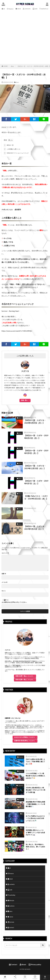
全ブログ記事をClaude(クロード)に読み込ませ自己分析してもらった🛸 (35, 818)
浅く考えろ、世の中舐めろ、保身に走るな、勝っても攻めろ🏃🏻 (35, 847)
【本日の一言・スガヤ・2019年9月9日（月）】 (36, 452)
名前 (4, 574)
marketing (44, 9)
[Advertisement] (25, 37)
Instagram (35, 977)
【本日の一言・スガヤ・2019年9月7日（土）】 (36, 482)
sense (10, 917)
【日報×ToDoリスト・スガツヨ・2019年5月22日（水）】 (36, 497)
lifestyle (11, 900)
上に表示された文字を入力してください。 (15, 602)
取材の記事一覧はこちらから (24, 679)
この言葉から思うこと (12, 149)
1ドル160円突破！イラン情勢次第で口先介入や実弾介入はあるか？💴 (35, 776)
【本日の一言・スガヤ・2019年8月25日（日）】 (36, 437)
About (23, 964)
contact (11, 927)
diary (12, 66)
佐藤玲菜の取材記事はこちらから (24, 741)
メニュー (25, 977)
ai (3, 9)
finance (10, 9)
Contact (13, 964)
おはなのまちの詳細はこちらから (24, 737)
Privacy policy (35, 964)
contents (27, 9)
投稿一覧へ (24, 400)
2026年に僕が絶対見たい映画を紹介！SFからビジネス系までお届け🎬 (36, 790)
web (35, 9)
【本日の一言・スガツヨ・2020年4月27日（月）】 (35, 422)
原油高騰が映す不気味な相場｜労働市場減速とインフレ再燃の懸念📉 (35, 804)
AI (23, 814)
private (11, 922)
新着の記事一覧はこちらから (24, 676)
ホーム (5, 977)
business (11, 906)
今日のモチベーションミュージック (16, 153)
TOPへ (45, 977)
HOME (6, 66)
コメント (5, 553)
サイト (4, 591)
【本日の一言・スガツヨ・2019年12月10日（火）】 (35, 467)
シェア (15, 977)
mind (18, 9)
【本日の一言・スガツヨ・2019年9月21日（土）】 (35, 528)
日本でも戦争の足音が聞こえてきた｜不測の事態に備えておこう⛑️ (35, 762)
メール (4, 582)
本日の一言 (9, 145)
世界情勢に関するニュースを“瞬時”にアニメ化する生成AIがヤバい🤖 (35, 832)
